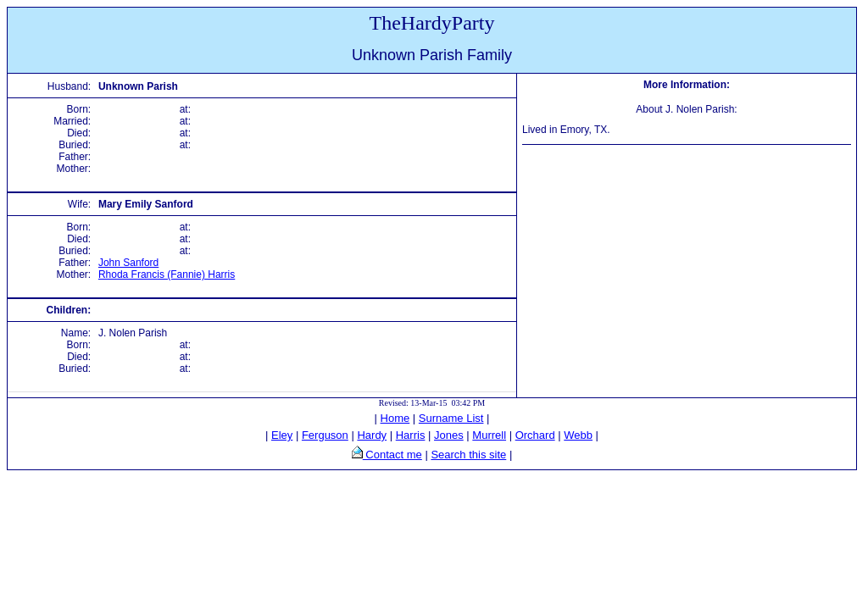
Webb (578, 435)
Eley (282, 435)
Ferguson (325, 435)
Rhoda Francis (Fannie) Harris (167, 274)
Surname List (451, 418)
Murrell (489, 435)
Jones (449, 435)
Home (395, 418)
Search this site (468, 455)
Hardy (372, 435)
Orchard (535, 435)
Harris (411, 435)
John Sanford (128, 263)
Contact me (392, 455)
